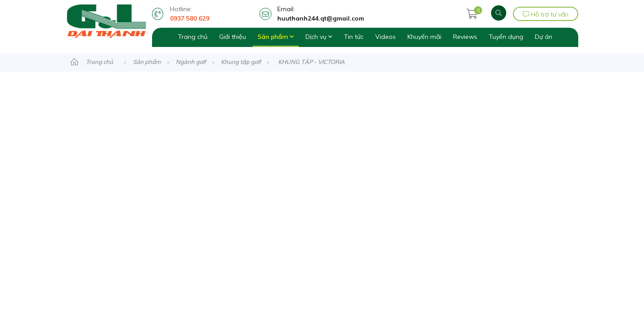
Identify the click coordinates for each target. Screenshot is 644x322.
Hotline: (213, 14)
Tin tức (354, 37)
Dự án (544, 37)
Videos (386, 37)
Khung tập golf (241, 62)
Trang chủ (193, 37)
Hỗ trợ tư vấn (546, 14)
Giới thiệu (233, 37)
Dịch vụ (319, 37)
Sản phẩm (276, 37)
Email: (356, 14)
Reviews (465, 37)
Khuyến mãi (424, 37)
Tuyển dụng (506, 37)
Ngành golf (191, 62)
